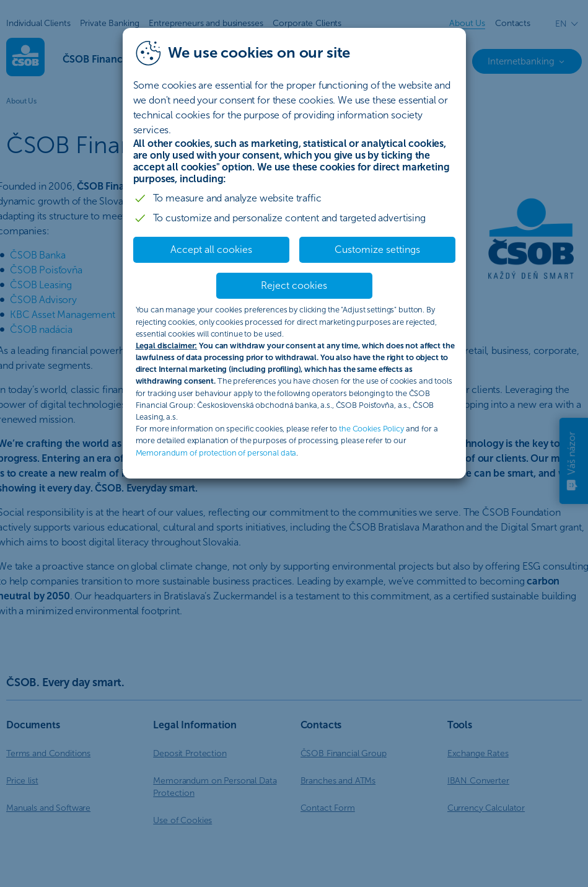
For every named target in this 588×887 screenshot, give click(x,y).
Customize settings (377, 249)
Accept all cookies (211, 249)
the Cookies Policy (371, 429)
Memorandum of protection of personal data (216, 453)
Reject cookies (294, 285)
